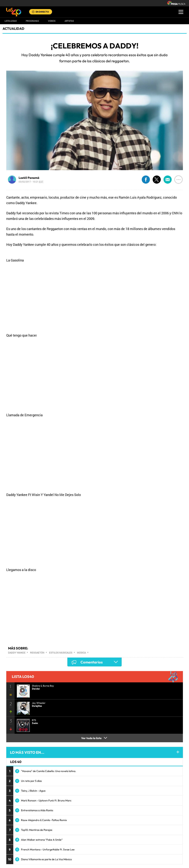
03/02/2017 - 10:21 (31, 182)
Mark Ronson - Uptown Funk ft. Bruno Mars (46, 801)
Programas (32, 21)
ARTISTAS (69, 21)
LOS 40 (16, 762)
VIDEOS (52, 21)
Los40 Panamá (29, 178)
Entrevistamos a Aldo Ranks (37, 810)
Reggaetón (37, 653)
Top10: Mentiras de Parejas (37, 830)
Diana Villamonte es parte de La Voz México (46, 859)
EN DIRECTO (42, 12)
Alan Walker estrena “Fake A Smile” (42, 840)
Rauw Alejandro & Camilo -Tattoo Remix (44, 820)
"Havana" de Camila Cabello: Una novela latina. (49, 771)
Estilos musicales (61, 653)
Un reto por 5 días (31, 781)
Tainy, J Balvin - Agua (33, 791)
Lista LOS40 (11, 21)
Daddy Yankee (17, 653)
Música (81, 653)
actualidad (13, 29)
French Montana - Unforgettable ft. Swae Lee (48, 850)
